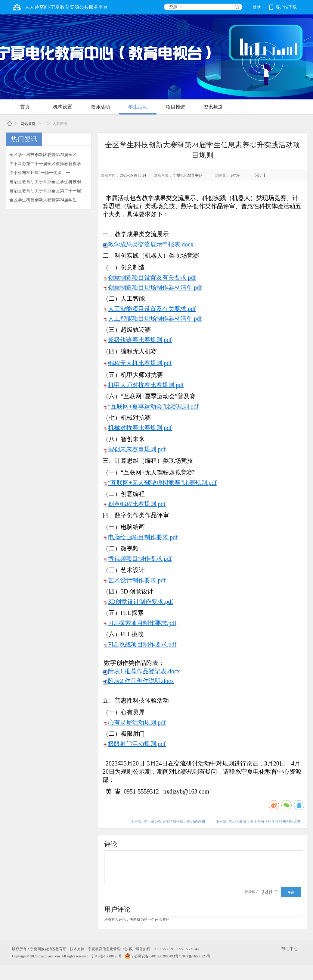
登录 (257, 7)
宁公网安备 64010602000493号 (152, 956)
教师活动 (100, 107)
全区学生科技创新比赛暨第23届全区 (43, 155)
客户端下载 (283, 7)
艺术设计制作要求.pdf (137, 580)
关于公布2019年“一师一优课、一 (40, 173)
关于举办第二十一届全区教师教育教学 (45, 164)
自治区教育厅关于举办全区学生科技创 (45, 182)
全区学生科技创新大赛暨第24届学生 (43, 200)
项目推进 (175, 107)
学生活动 (138, 107)
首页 (25, 107)
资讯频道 (213, 107)
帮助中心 (290, 949)
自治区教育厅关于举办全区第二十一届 (45, 191)
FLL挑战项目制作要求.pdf (142, 644)
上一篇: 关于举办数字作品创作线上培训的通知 (168, 822)
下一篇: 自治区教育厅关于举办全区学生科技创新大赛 (258, 822)
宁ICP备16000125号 (106, 956)
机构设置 (63, 107)
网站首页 (28, 124)
